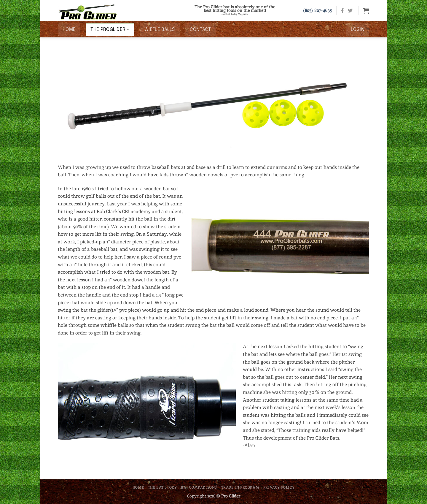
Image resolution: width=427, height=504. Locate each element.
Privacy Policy (279, 487)
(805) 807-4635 (318, 10)
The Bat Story (162, 487)
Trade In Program (240, 487)
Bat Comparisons (199, 487)
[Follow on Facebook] (342, 11)
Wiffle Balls (160, 30)
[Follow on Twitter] (350, 11)
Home (69, 30)
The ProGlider (110, 30)
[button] (366, 11)
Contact (200, 30)
